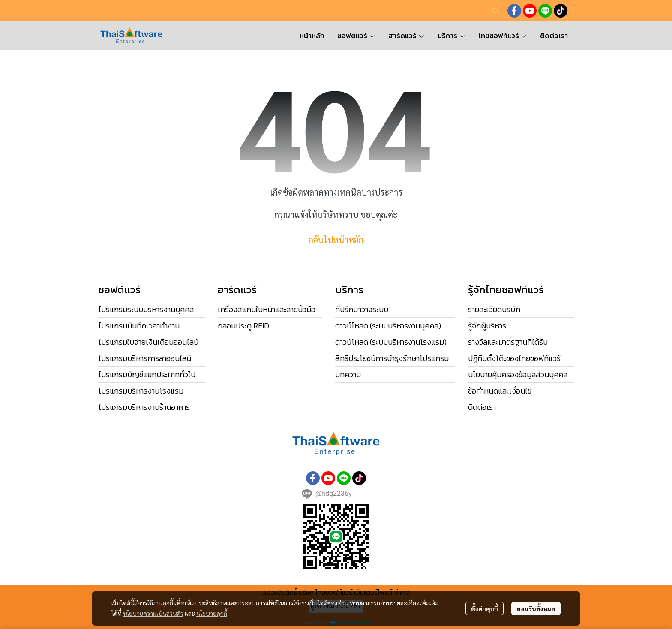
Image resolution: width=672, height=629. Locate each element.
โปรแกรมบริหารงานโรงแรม (141, 391)
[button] (495, 11)
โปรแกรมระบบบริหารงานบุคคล (146, 309)
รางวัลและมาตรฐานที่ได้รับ (508, 342)
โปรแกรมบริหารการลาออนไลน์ (145, 358)
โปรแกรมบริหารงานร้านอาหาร (144, 407)
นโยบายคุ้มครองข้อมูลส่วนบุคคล (518, 375)
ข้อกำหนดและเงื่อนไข (500, 391)
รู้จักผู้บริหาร (487, 326)
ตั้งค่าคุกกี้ (484, 608)
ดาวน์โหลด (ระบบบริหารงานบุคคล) (388, 326)
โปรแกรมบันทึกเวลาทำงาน (139, 326)
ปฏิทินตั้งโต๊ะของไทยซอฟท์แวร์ (514, 358)
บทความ (348, 375)
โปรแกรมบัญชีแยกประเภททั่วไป (147, 375)
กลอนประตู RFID (243, 326)
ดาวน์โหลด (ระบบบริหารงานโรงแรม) (391, 342)
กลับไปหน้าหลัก (336, 240)
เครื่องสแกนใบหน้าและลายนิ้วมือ (267, 309)
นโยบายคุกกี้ (212, 613)
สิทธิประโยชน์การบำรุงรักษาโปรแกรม (392, 358)
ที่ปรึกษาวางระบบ (362, 309)
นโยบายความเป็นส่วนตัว (153, 613)
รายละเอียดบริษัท (494, 309)
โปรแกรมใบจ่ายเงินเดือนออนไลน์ (148, 342)
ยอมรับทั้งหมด (536, 608)
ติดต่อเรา (482, 407)
